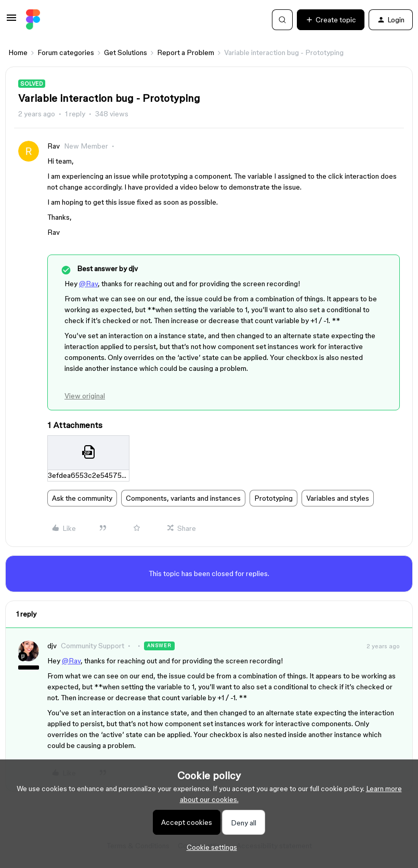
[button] (11, 21)
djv (52, 646)
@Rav (88, 284)
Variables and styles (338, 498)
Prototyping (273, 498)
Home (18, 52)
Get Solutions (126, 52)
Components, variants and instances (183, 498)
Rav (54, 146)
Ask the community (82, 498)
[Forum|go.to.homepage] (33, 20)
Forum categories (66, 52)
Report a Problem (186, 52)
